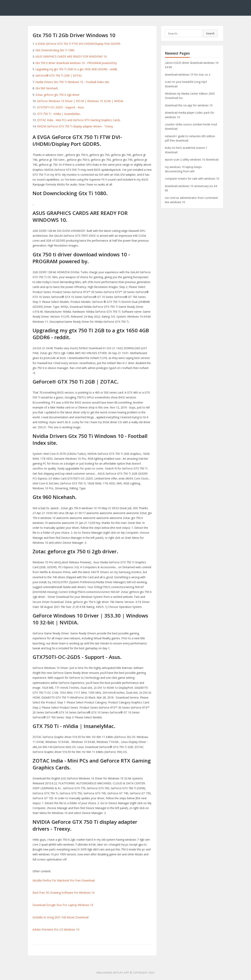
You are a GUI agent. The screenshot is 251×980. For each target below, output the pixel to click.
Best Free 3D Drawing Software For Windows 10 (64, 893)
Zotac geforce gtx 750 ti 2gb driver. (58, 95)
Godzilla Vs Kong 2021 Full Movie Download (60, 917)
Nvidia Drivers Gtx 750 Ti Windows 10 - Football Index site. (73, 82)
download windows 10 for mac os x (188, 74)
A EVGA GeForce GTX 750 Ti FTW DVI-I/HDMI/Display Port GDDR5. (78, 44)
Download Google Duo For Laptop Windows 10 (63, 905)
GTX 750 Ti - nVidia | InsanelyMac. (59, 114)
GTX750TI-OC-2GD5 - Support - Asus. (61, 107)
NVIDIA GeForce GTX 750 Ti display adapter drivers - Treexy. (75, 126)
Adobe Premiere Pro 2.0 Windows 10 (56, 929)
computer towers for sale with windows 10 (192, 179)
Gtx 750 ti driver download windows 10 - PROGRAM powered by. (76, 63)
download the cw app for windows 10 (189, 105)
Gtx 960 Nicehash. (47, 88)
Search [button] (210, 33)
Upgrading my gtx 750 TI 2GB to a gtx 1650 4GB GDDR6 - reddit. (77, 69)
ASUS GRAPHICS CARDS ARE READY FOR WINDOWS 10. (71, 56)
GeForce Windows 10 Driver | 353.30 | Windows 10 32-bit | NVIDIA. (80, 101)
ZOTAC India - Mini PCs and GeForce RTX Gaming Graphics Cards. (79, 120)
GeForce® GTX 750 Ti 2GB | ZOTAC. (59, 75)
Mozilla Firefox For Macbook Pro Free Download (64, 880)
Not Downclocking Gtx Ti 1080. (55, 50)
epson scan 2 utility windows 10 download (192, 159)
